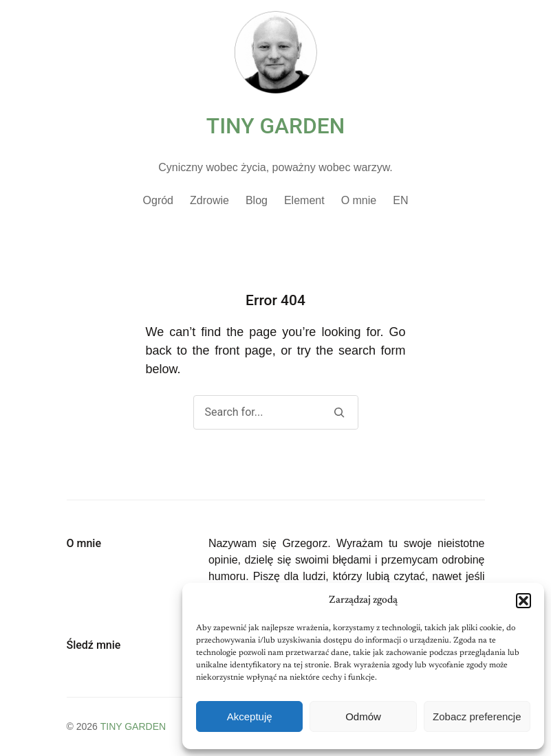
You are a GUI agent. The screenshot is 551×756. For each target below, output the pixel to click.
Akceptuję (250, 716)
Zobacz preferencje (477, 716)
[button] (523, 601)
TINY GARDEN (275, 126)
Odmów (363, 716)
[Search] (339, 412)
